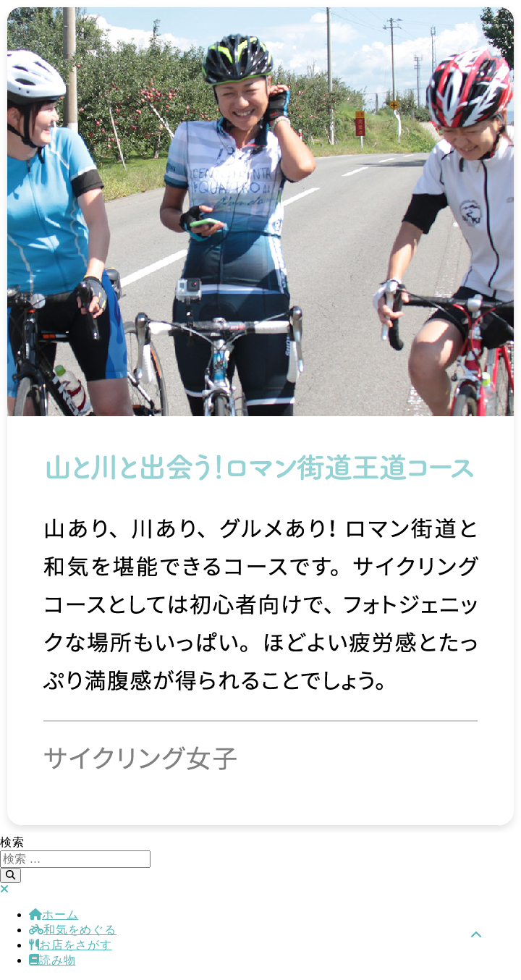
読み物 (52, 960)
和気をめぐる (73, 930)
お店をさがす (71, 945)
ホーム (54, 914)
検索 (12, 842)
